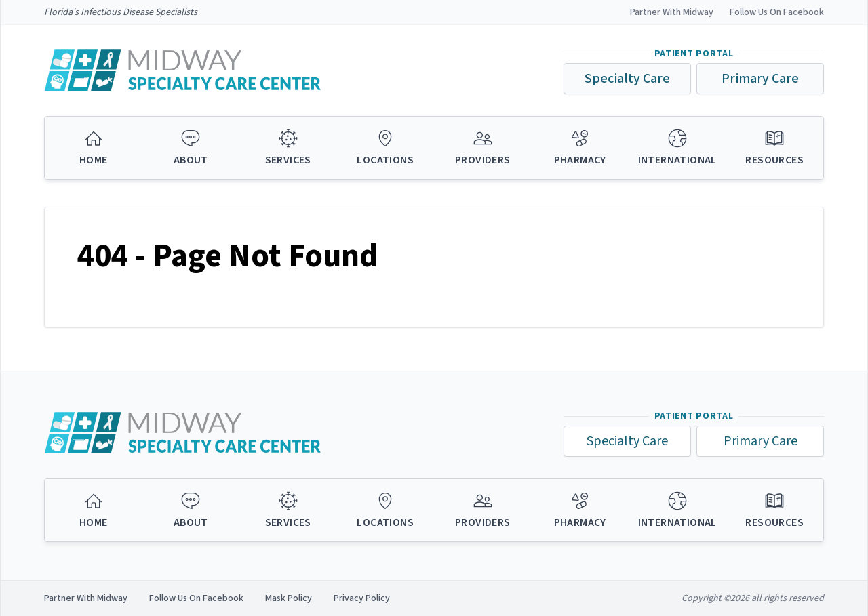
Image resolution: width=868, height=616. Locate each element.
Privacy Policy (362, 598)
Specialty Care (627, 79)
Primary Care (760, 79)
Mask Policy (289, 598)
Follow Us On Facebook (777, 12)
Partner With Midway (672, 12)
